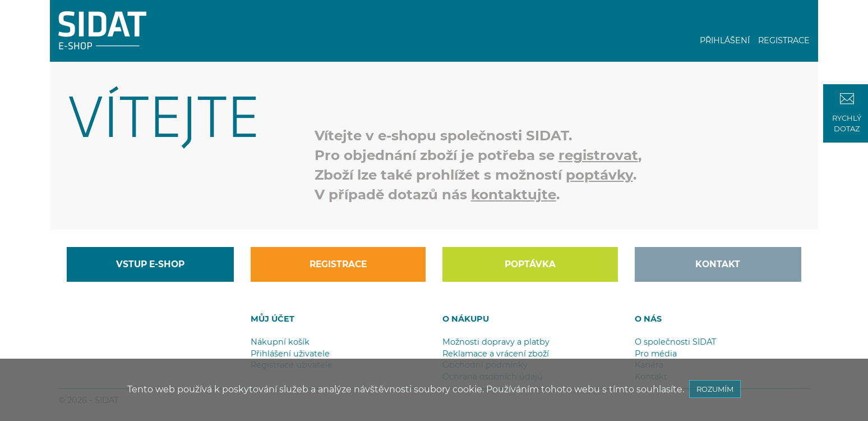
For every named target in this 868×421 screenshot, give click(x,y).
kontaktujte (514, 194)
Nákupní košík (280, 342)
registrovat (598, 155)
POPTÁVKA (530, 264)
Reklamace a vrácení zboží (496, 354)
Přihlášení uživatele (290, 354)
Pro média (656, 354)
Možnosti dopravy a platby (496, 342)
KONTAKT (718, 264)
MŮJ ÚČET (273, 319)
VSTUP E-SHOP (150, 264)
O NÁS (648, 319)
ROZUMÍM (715, 389)
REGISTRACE (784, 40)
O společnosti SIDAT (675, 342)
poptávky (599, 175)
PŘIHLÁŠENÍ (725, 40)
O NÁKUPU (466, 319)
